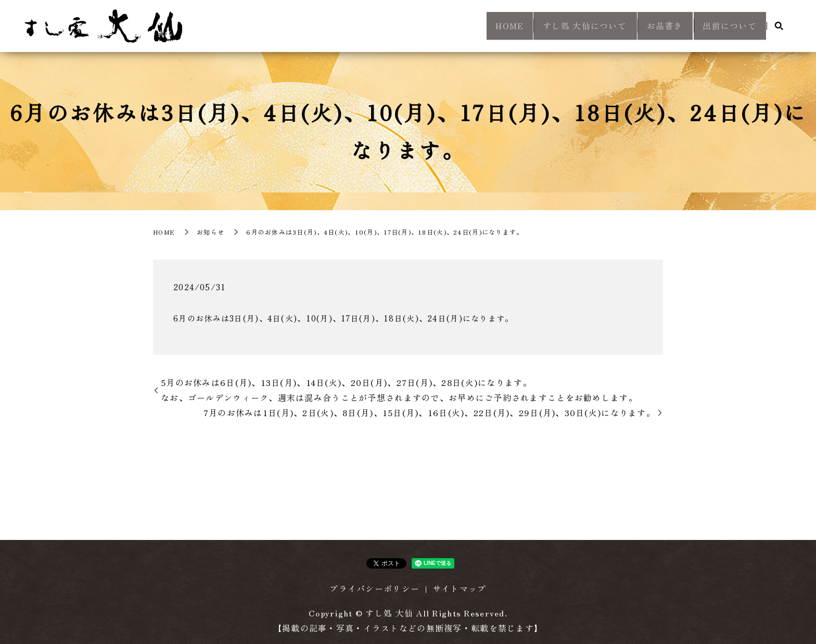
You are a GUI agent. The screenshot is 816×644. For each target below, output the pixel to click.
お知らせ (211, 232)
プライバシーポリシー (374, 588)
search (779, 27)
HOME (480, 27)
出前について (726, 27)
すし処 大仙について (562, 27)
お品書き (652, 27)
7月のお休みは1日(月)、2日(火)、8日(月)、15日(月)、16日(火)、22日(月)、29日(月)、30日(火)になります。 (429, 413)
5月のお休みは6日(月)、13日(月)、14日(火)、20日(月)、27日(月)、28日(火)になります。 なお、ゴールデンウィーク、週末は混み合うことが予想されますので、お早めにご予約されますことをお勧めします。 (399, 390)
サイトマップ (460, 588)
